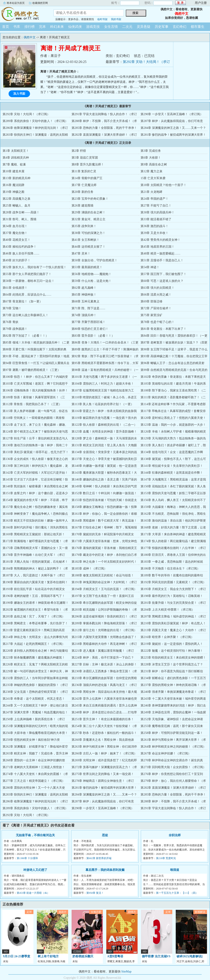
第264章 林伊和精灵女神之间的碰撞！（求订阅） (173, 747)
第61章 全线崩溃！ (15, 288)
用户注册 (201, 3)
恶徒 (105, 835)
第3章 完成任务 (151, 151)
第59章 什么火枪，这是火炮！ (91, 281)
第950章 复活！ (95, 893)
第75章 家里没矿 (151, 315)
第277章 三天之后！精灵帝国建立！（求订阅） (34, 781)
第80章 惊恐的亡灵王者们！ (90, 329)
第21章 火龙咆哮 (151, 192)
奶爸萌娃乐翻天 (83, 956)
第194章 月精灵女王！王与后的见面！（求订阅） (104, 589)
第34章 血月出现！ (15, 226)
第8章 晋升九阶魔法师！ (88, 164)
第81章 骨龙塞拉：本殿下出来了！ (163, 329)
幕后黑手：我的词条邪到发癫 (105, 870)
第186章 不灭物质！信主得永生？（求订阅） (170, 569)
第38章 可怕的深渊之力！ (88, 233)
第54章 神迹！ (150, 267)
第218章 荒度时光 (166, 858)
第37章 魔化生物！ (15, 233)
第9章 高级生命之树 (154, 164)
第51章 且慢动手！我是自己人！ (162, 260)
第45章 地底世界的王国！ (157, 247)
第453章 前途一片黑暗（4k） (33, 893)
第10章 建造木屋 (13, 171)
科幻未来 (57, 27)
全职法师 (175, 835)
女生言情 (111, 27)
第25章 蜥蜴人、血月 (16, 206)
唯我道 (175, 870)
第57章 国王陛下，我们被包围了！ (163, 274)
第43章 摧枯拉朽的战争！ (19, 247)
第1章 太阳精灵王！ (16, 151)
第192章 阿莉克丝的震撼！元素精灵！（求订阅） (173, 582)
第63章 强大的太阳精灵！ (157, 288)
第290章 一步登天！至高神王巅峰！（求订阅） (172, 114)
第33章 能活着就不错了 (156, 219)
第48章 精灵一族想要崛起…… (160, 254)
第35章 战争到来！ (84, 226)
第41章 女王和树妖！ (85, 240)
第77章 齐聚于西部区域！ (88, 322)
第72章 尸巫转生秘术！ (156, 308)
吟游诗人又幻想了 (35, 870)
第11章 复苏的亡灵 (84, 171)
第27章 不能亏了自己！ (156, 206)
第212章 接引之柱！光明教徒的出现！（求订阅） (104, 630)
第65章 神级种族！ (84, 295)
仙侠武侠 (75, 27)
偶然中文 (24, 14)
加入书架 (19, 94)
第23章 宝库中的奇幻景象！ (90, 199)
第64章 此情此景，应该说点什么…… (27, 295)
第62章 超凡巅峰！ (84, 288)
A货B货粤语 (115, 956)
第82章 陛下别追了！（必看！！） (25, 336)
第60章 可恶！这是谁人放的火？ (162, 281)
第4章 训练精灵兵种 (16, 158)
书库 (17, 27)
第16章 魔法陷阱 (13, 185)
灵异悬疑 (144, 27)
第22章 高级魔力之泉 (16, 199)
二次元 (127, 27)
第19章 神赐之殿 (13, 192)
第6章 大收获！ (151, 158)
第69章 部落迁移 (151, 301)
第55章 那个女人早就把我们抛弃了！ (27, 274)
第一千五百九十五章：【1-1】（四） (177, 893)
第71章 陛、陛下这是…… (88, 308)
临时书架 (102, 19)
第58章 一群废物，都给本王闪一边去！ (28, 281)
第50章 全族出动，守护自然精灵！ (94, 260)
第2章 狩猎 (79, 151)
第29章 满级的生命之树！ (88, 212)
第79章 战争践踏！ (15, 329)
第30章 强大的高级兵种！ (157, 212)
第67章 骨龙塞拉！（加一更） (22, 301)
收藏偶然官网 (40, 3)
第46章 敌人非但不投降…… (21, 254)
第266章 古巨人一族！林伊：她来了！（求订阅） (104, 753)
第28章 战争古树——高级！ (21, 212)
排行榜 (30, 27)
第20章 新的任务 (82, 192)
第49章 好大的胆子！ (16, 260)
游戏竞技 (93, 27)
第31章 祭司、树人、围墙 (19, 219)
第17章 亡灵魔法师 (84, 185)
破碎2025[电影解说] (190, 956)
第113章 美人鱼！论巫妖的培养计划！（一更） (103, 404)
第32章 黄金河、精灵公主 (88, 219)
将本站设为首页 (16, 3)
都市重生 (198, 27)
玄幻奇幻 (180, 27)
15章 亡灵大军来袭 (153, 178)
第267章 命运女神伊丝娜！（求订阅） (166, 753)
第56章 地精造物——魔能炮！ (91, 274)
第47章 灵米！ (81, 254)
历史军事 (162, 27)
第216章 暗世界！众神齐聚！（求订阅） (167, 637)
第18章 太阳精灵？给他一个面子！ (163, 185)
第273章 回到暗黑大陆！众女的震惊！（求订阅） (173, 767)
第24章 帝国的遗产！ (154, 199)
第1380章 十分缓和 (27, 858)
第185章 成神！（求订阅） (89, 569)
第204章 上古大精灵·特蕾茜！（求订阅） (168, 610)
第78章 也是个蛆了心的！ (157, 322)
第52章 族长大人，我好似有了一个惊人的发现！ (34, 267)
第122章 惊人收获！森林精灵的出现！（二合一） (104, 425)
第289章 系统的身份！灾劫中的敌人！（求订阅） (35, 121)
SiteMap (126, 972)
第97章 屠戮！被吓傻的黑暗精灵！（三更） (31, 370)
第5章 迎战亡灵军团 (85, 158)
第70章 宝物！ (12, 308)
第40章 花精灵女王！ (16, 240)
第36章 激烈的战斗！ (154, 226)
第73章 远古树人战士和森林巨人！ (25, 315)
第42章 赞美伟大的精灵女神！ (160, 240)
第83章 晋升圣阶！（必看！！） (93, 336)
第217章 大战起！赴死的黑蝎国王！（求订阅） (34, 644)
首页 (6, 27)
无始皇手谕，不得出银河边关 (35, 835)
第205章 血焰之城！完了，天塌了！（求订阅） (34, 616)
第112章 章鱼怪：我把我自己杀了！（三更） (32, 404)
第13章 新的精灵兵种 (16, 178)
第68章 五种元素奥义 (85, 301)
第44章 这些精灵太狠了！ (88, 247)
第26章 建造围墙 (82, 206)
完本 (42, 27)
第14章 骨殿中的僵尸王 (87, 178)
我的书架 (116, 19)
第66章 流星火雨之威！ (156, 295)
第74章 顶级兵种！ (84, 315)
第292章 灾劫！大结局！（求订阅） (26, 114)
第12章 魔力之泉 (151, 171)
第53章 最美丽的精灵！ (87, 267)
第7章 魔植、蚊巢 (14, 164)
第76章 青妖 (10, 322)
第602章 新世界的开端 (99, 858)
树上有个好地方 (48, 956)
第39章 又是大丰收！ (154, 233)
